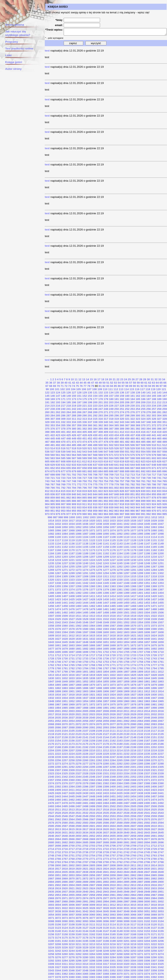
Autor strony (11, 69)
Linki (6, 55)
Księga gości (12, 62)
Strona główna (13, 25)
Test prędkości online (17, 49)
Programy (9, 42)
